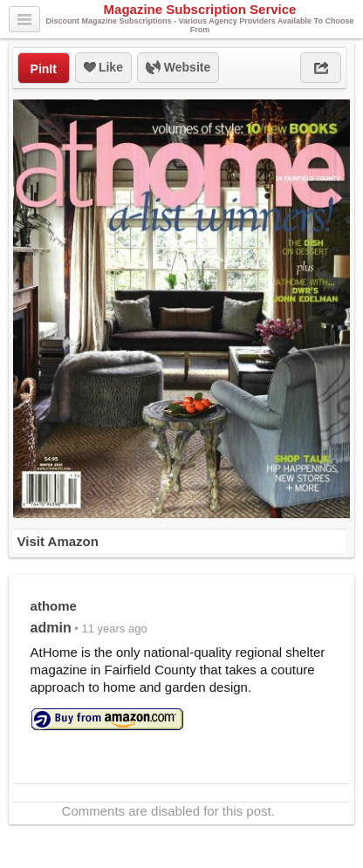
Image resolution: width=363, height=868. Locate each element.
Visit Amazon (58, 541)
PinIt (44, 69)
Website (178, 68)
